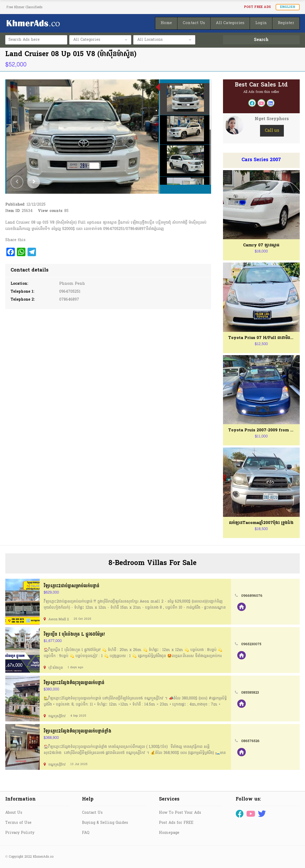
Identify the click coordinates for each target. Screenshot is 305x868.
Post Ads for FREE (176, 823)
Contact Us (92, 813)
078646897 (69, 300)
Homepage (169, 833)
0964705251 (70, 292)
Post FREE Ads (257, 7)
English (288, 7)
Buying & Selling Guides (105, 823)
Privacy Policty (20, 833)
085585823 (250, 693)
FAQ (86, 833)
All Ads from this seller (261, 92)
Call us (272, 131)
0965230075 (251, 644)
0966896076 (252, 596)
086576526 (250, 741)
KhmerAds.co (43, 857)
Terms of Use (18, 823)
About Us (14, 813)
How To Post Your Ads (180, 813)
